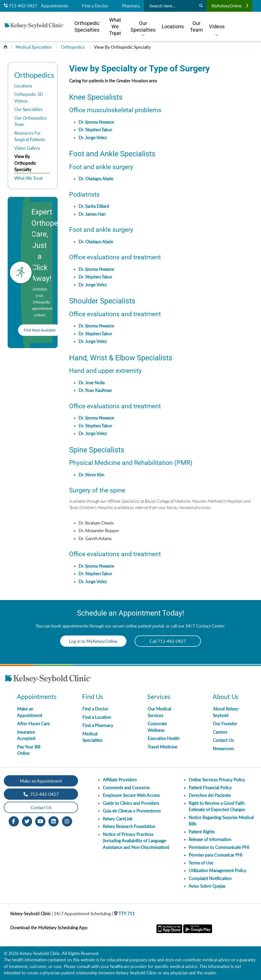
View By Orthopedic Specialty (122, 47)
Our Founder (225, 724)
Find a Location (97, 717)
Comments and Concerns (126, 788)
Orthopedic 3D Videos (29, 98)
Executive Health (164, 738)
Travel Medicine (162, 747)
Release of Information (210, 839)
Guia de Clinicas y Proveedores (132, 811)
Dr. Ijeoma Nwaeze (96, 122)
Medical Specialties (34, 47)
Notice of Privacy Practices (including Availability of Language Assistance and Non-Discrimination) (136, 841)
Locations (23, 86)
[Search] (201, 6)
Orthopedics (73, 47)
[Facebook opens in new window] (14, 821)
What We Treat (28, 178)
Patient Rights (202, 832)
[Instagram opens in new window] (67, 821)
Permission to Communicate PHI (219, 847)
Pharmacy (131, 6)
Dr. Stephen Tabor (95, 130)
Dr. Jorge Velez (93, 138)
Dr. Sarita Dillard (94, 206)
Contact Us (223, 740)
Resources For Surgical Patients (30, 136)
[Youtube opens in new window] (40, 821)
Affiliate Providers (120, 780)
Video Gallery (27, 148)
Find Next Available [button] (40, 330)
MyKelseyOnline (230, 6)
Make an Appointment (41, 781)
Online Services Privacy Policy (217, 780)
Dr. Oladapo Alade (96, 179)
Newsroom (223, 749)
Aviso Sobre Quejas (207, 886)
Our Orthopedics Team (30, 121)
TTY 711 (124, 914)
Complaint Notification (210, 878)
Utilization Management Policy (217, 870)
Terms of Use (201, 863)
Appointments (55, 6)
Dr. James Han (92, 214)
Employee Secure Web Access (131, 795)
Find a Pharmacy (98, 725)
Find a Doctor (95, 6)
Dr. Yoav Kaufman (95, 390)
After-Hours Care (33, 724)
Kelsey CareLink (118, 819)
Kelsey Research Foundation (129, 826)
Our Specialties (28, 109)
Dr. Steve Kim (91, 475)
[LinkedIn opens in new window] (54, 821)
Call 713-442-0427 (168, 641)
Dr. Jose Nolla (92, 383)
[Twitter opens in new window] (27, 821)
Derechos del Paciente (210, 795)
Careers (220, 732)
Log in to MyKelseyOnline (93, 641)
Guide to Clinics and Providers (131, 803)
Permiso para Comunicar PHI (216, 855)
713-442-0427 (21, 6)
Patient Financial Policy (210, 788)
